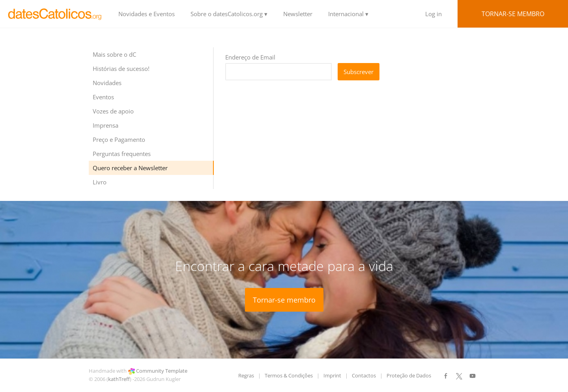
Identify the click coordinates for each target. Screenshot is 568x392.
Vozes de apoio (113, 111)
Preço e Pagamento (119, 139)
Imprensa (106, 125)
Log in (433, 14)
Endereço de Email (250, 57)
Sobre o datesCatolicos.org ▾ (229, 14)
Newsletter (298, 14)
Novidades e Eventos (147, 14)
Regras (246, 375)
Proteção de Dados (409, 375)
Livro (100, 182)
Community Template (162, 371)
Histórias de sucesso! (121, 69)
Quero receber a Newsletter (130, 168)
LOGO (55, 14)
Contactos (364, 375)
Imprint (332, 375)
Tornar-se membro (513, 14)
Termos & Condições (289, 375)
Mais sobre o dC (114, 54)
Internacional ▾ (348, 14)
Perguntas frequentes (122, 154)
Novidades (107, 83)
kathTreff (119, 379)
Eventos (103, 97)
